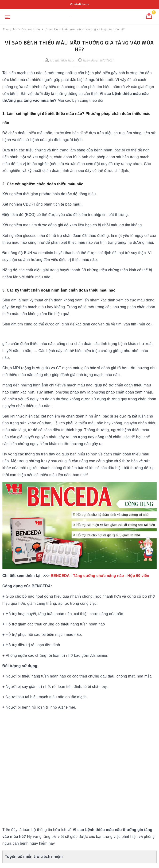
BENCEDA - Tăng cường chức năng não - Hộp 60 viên (100, 576)
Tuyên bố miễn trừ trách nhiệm (34, 857)
